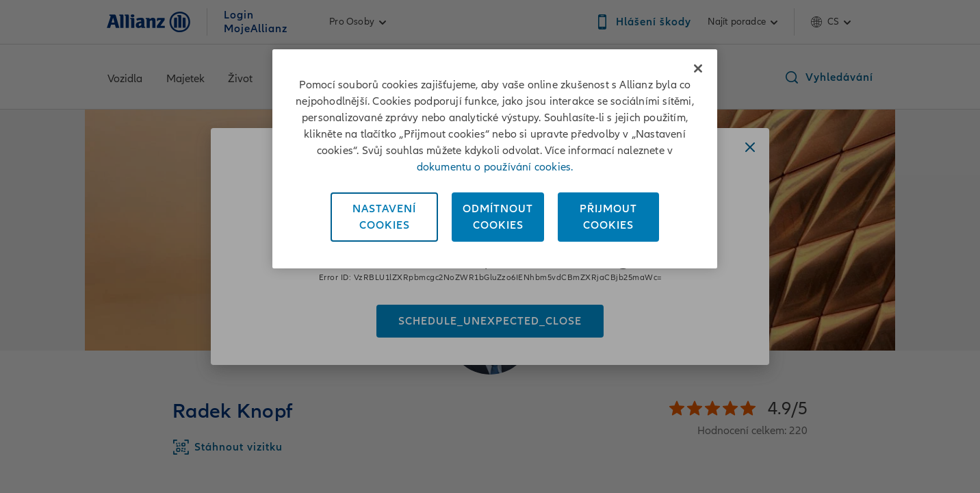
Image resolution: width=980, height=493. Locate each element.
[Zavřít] (698, 68)
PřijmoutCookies (608, 217)
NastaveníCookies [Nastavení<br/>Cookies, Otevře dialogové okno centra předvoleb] (384, 217)
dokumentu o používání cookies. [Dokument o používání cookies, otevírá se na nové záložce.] (495, 167)
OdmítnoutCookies (498, 217)
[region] (495, 159)
